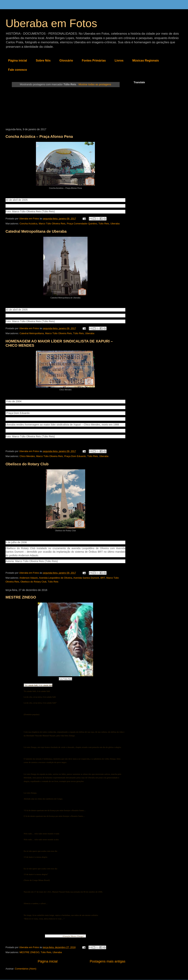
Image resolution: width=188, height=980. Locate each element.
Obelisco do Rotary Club (27, 464)
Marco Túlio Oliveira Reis (52, 224)
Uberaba (115, 224)
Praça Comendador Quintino (82, 224)
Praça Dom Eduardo (75, 456)
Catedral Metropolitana (32, 333)
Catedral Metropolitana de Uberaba (36, 231)
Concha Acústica (28, 224)
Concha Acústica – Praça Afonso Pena (39, 136)
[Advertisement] (65, 108)
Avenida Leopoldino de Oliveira (55, 578)
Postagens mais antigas (108, 961)
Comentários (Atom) (26, 969)
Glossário (66, 61)
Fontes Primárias (94, 61)
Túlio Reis (104, 224)
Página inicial (18, 61)
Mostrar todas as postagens (95, 84)
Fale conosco (18, 70)
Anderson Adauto (29, 578)
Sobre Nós (43, 61)
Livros (119, 61)
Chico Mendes (27, 456)
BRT (103, 578)
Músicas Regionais (146, 61)
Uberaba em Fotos (51, 23)
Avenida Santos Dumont (86, 578)
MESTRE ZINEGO (21, 597)
